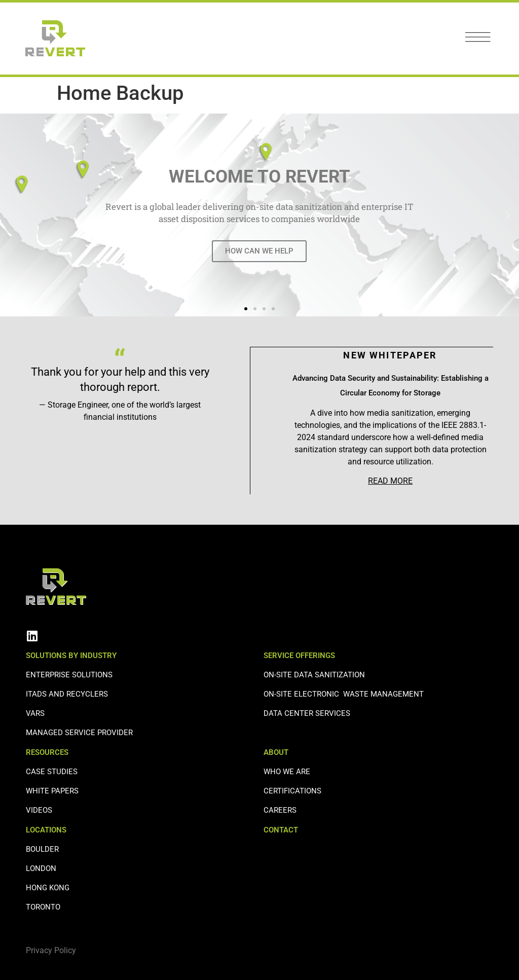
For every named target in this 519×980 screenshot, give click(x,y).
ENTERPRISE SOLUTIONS (69, 674)
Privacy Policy (51, 950)
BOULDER (42, 849)
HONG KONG (48, 887)
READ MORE (390, 480)
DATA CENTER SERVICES (307, 713)
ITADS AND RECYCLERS (67, 694)
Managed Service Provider (79, 732)
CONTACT (281, 829)
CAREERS (280, 810)
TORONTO (43, 906)
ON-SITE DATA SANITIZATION (314, 674)
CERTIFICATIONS (292, 790)
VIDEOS (39, 810)
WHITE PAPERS (52, 790)
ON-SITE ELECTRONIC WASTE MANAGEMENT (344, 694)
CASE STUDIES (52, 771)
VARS (35, 713)
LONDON (41, 868)
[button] (11, 215)
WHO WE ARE (287, 771)
